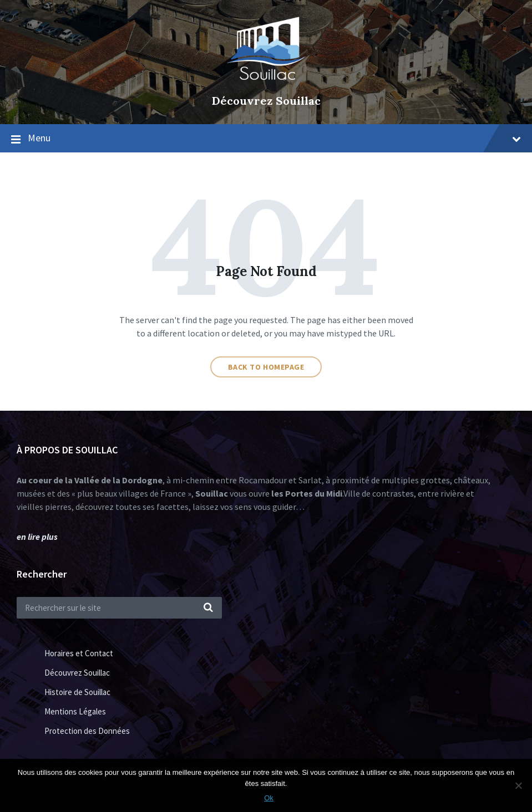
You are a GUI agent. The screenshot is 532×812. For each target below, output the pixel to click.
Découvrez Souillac (266, 101)
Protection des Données (87, 731)
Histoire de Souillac (77, 692)
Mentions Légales (75, 711)
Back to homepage (266, 367)
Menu (274, 138)
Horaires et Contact (79, 653)
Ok (269, 798)
